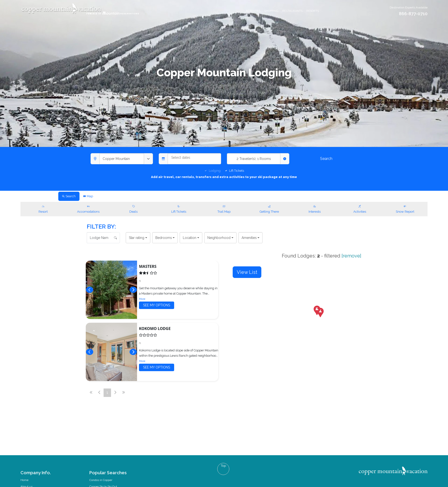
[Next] (133, 290)
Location (190, 238)
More (142, 299)
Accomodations (88, 209)
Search (326, 159)
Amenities (249, 238)
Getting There (269, 209)
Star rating (137, 238)
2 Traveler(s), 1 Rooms (254, 159)
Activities (253, 11)
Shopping (271, 11)
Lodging (215, 171)
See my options (157, 305)
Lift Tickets (237, 171)
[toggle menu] (148, 159)
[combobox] (122, 159)
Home (24, 480)
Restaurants (292, 11)
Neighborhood (219, 238)
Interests (315, 209)
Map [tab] (88, 196)
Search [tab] (69, 196)
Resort (43, 209)
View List (247, 272)
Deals (134, 209)
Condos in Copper (101, 480)
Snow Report (405, 209)
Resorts (313, 11)
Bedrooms (164, 238)
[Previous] (90, 290)
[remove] (351, 256)
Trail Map (224, 209)
